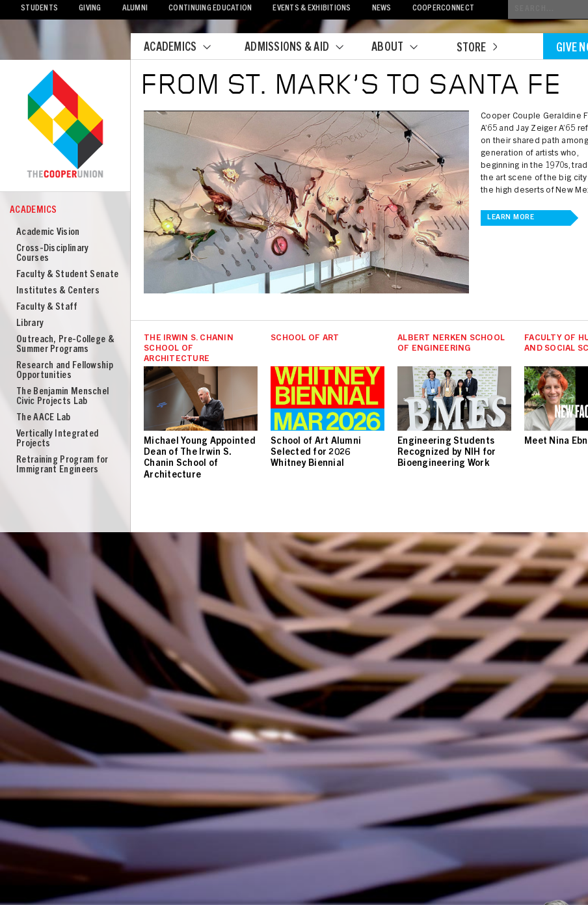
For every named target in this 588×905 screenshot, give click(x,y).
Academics (185, 48)
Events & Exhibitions (312, 9)
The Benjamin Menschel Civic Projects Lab (62, 397)
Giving (90, 9)
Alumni (135, 9)
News (382, 9)
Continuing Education (210, 9)
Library (30, 324)
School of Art (305, 339)
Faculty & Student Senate (67, 275)
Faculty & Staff (47, 307)
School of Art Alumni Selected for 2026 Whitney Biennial (316, 453)
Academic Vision (48, 233)
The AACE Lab (44, 418)
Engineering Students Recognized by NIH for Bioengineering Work (447, 453)
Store (477, 49)
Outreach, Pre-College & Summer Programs (65, 345)
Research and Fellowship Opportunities (65, 371)
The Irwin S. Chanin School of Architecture (189, 349)
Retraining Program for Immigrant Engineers (62, 465)
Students (39, 9)
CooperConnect (443, 9)
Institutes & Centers (58, 291)
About (403, 48)
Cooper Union (65, 125)
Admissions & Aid (302, 48)
